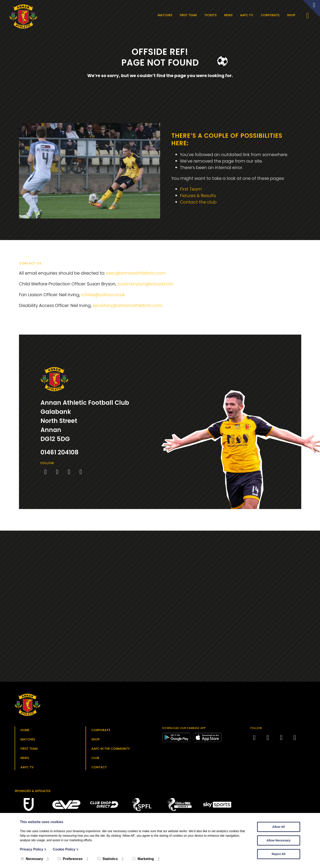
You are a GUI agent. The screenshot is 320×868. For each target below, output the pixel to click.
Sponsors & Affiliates (33, 791)
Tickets (210, 15)
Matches (165, 15)
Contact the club (198, 202)
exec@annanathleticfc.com (136, 273)
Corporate (270, 15)
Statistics (108, 859)
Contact (99, 767)
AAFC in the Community (111, 749)
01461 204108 (60, 452)
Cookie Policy (66, 849)
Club (95, 758)
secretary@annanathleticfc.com (127, 305)
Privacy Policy (33, 849)
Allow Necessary (279, 840)
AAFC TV (247, 15)
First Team (188, 15)
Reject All (279, 854)
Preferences (70, 859)
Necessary (32, 859)
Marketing (143, 859)
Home (25, 730)
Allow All (279, 827)
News (228, 15)
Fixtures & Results (198, 196)
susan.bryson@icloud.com (145, 284)
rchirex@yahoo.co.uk (103, 295)
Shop (291, 15)
